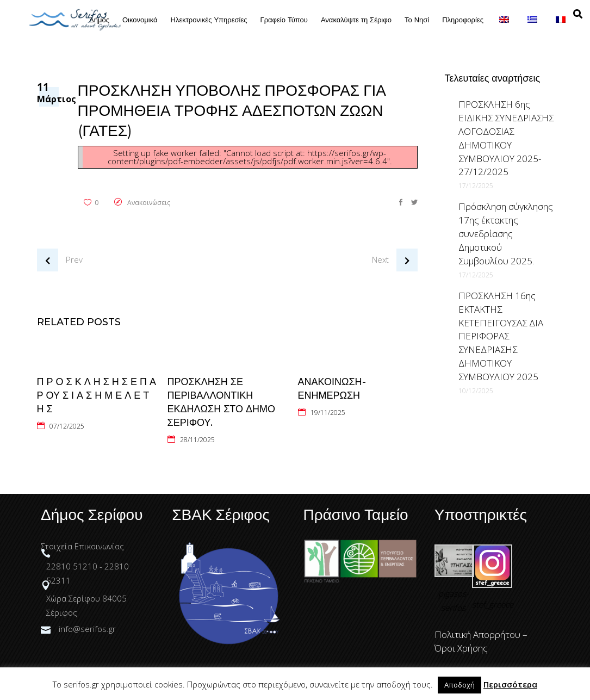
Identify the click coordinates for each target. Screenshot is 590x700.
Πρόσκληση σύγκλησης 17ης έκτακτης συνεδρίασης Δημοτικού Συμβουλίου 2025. (506, 234)
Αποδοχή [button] (459, 685)
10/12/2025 (476, 391)
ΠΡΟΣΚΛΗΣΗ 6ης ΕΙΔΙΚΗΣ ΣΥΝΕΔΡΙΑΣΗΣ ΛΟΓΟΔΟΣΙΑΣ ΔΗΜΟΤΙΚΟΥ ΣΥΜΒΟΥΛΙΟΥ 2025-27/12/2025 (506, 138)
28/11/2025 (197, 440)
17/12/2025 (476, 186)
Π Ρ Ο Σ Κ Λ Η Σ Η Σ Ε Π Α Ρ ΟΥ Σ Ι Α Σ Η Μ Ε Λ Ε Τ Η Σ (97, 395)
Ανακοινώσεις (149, 203)
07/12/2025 (67, 426)
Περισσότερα (510, 684)
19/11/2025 (328, 413)
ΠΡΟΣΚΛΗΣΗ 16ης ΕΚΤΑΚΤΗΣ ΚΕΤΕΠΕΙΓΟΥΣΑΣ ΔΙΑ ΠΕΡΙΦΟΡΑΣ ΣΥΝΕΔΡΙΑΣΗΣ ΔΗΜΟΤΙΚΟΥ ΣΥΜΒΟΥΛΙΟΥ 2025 (501, 336)
